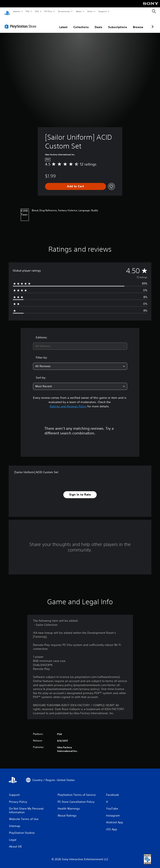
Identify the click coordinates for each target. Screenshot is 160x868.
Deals (98, 23)
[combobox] (80, 342)
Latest (63, 23)
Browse (138, 23)
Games (16, 11)
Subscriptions (118, 23)
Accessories (64, 11)
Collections (81, 23)
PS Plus (48, 11)
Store (90, 11)
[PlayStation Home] (7, 11)
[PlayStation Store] (21, 22)
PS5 (28, 11)
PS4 (37, 11)
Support (102, 11)
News (79, 11)
